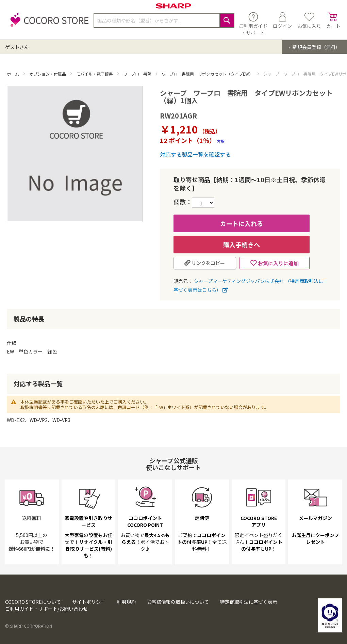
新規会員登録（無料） (316, 47)
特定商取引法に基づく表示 (249, 602)
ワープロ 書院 (138, 74)
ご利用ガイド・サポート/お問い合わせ (46, 609)
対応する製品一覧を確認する (195, 154)
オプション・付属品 (48, 74)
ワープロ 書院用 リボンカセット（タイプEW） (208, 74)
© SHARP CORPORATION (29, 626)
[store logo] (48, 24)
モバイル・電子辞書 (95, 74)
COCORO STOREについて (33, 602)
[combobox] (164, 20)
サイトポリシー (89, 602)
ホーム (13, 74)
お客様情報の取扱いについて (178, 602)
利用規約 (126, 602)
